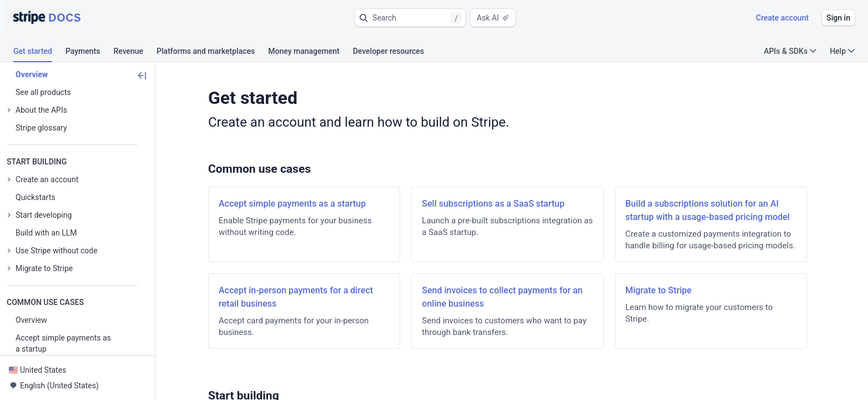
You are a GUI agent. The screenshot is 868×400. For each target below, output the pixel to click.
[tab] (39, 53)
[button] (410, 18)
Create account (782, 18)
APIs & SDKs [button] (790, 51)
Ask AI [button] (493, 18)
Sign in (838, 18)
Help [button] (842, 51)
